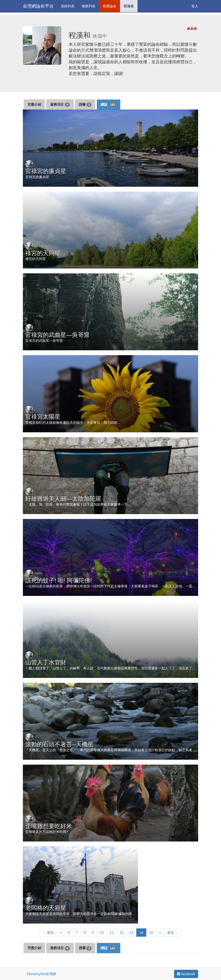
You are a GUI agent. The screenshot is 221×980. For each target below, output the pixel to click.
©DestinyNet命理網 (41, 974)
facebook (186, 974)
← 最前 (48, 933)
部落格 (129, 6)
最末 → (173, 933)
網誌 (109, 105)
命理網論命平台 (38, 6)
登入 (195, 6)
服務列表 (89, 6)
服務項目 (60, 105)
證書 (85, 105)
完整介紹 (34, 104)
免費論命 (110, 6)
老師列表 (68, 6)
